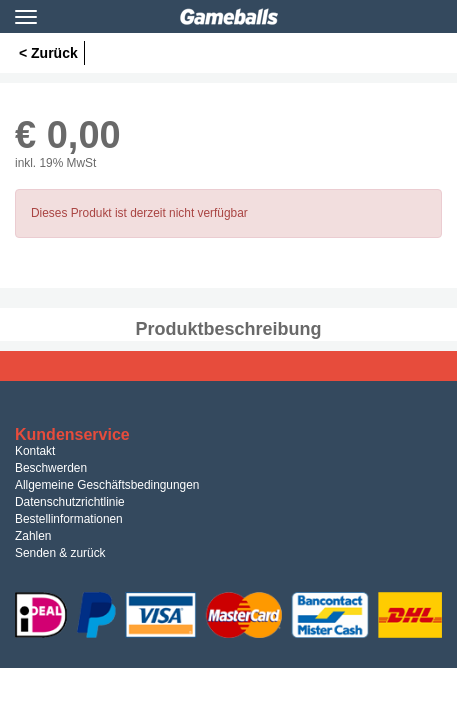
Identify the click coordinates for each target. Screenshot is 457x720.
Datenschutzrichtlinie (70, 502)
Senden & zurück (60, 553)
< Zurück (48, 53)
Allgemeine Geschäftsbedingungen (107, 485)
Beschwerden (51, 468)
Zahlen (33, 536)
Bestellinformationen (69, 519)
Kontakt (35, 451)
